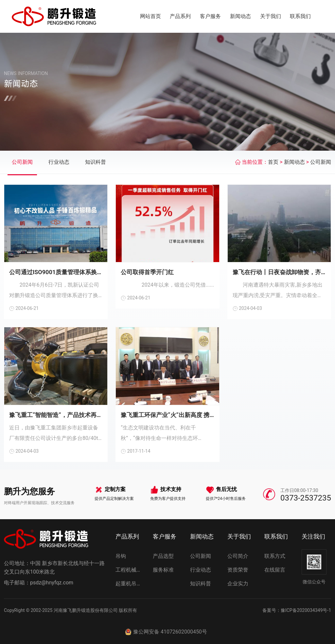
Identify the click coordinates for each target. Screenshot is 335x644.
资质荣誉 (238, 570)
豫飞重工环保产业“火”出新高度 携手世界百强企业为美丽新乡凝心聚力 (167, 415)
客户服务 (210, 16)
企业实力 (238, 584)
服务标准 (163, 570)
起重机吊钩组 (130, 584)
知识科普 (96, 162)
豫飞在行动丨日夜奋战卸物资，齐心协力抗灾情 (279, 272)
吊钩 (121, 556)
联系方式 (275, 556)
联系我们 (300, 16)
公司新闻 (22, 162)
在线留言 (275, 570)
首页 (273, 162)
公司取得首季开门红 (147, 272)
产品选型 (163, 556)
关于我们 (271, 16)
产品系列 (180, 16)
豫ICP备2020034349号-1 (306, 610)
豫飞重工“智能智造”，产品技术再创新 (56, 415)
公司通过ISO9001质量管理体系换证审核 (56, 272)
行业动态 (59, 162)
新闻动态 (240, 16)
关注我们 (313, 536)
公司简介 (238, 556)
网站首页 (150, 16)
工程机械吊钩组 (130, 570)
